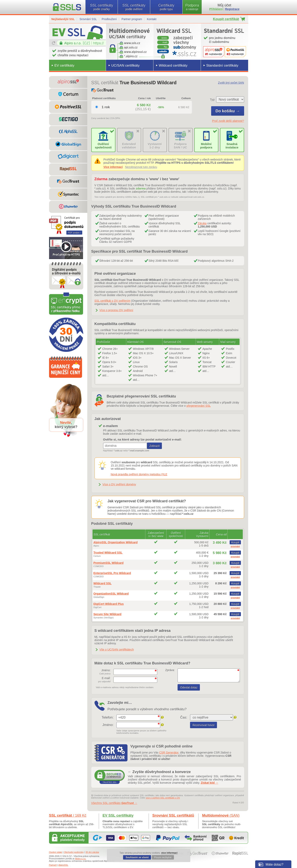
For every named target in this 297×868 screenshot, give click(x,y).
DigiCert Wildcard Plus (109, 604)
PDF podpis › (74, 233)
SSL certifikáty (102, 7)
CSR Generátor (169, 753)
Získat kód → (209, 783)
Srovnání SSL (88, 19)
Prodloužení (109, 19)
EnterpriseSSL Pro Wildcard (112, 573)
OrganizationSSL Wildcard (111, 594)
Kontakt (152, 19)
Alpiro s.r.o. (81, 859)
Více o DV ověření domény (119, 484)
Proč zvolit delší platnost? (228, 121)
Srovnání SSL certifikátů (173, 815)
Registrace (232, 9)
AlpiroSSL (63, 865)
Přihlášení (216, 9)
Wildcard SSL (103, 583)
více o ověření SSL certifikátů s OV (163, 798)
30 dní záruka (92, 852)
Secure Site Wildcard (107, 614)
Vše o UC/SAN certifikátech (117, 650)
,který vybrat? (66, 425)
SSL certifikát (68, 815)
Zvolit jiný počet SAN (231, 83)
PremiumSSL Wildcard (109, 563)
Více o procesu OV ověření (116, 310)
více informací (169, 853)
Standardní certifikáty (222, 65)
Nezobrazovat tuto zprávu (141, 167)
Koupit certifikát (226, 19)
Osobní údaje (56, 852)
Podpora (192, 7)
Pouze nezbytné (163, 857)
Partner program (132, 19)
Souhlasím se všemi (137, 857)
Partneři (53, 865)
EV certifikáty (64, 65)
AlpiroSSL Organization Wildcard (116, 542)
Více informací (113, 167)
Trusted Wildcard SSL (108, 553)
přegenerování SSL (199, 406)
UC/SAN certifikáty (126, 65)
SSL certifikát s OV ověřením (113, 301)
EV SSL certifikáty (118, 815)
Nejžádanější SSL (63, 19)
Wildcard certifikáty (173, 65)
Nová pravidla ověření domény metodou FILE (139, 474)
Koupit (235, 542)
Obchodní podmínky (74, 852)
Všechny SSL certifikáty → (114, 803)
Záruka (202, 223)
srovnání (235, 546)
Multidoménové (221, 815)
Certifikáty (166, 7)
